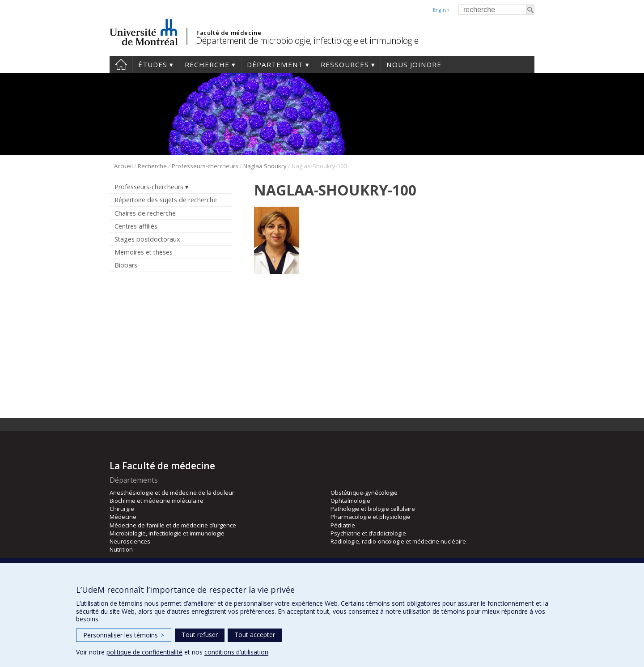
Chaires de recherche (145, 213)
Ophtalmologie (350, 501)
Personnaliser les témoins (124, 635)
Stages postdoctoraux (147, 239)
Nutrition (121, 549)
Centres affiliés (136, 226)
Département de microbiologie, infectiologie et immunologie (307, 40)
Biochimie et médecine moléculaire (157, 501)
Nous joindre (414, 64)
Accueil (121, 64)
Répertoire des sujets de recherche (166, 200)
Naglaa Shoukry (265, 166)
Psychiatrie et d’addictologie (368, 533)
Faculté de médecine (229, 33)
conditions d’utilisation (236, 652)
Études (153, 64)
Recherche (207, 64)
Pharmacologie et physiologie (371, 517)
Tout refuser (200, 635)
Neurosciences (130, 541)
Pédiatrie (343, 525)
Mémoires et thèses (144, 252)
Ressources (345, 64)
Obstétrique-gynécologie (364, 493)
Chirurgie (122, 509)
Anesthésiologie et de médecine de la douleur (172, 493)
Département (275, 64)
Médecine (123, 517)
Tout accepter (255, 635)
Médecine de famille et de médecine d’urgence (173, 525)
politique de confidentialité (144, 652)
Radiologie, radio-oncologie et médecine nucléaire (398, 541)
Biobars (126, 265)
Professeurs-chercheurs (205, 166)
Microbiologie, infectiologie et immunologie (167, 533)
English (441, 10)
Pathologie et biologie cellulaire (373, 509)
